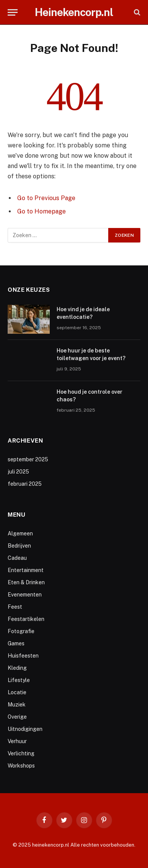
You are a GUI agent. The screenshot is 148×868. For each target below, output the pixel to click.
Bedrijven (19, 546)
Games (16, 643)
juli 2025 (18, 472)
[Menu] (13, 12)
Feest (15, 607)
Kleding (17, 668)
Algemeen (20, 533)
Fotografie (21, 631)
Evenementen (25, 595)
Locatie (17, 692)
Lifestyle (19, 680)
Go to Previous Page (46, 198)
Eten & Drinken (26, 582)
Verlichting (21, 753)
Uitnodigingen (25, 729)
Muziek (17, 705)
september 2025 (28, 459)
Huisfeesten (23, 656)
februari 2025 (25, 484)
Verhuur (17, 741)
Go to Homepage (41, 211)
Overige (17, 717)
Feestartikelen (26, 619)
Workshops (21, 766)
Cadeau (17, 558)
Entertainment (26, 570)
